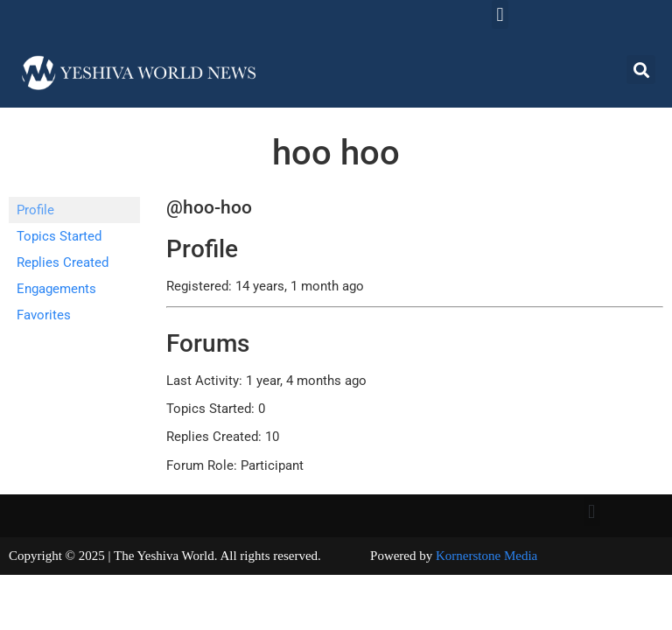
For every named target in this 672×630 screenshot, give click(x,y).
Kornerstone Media (486, 556)
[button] (500, 14)
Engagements (56, 289)
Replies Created (63, 262)
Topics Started (59, 236)
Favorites (44, 315)
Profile (35, 210)
